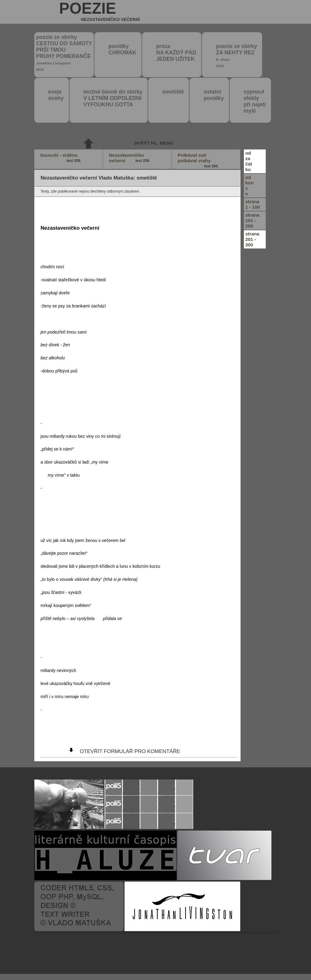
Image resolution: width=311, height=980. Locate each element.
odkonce (249, 185)
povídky (122, 49)
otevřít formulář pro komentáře (130, 751)
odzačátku (249, 161)
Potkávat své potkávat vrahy (199, 161)
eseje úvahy (56, 95)
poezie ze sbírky (64, 53)
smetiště (173, 92)
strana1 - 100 (253, 204)
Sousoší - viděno (61, 158)
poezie (100, 12)
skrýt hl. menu (154, 143)
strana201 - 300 (252, 239)
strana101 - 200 (252, 220)
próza (176, 53)
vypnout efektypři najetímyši (255, 101)
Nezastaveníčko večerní (130, 158)
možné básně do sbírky (113, 98)
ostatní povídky (214, 95)
